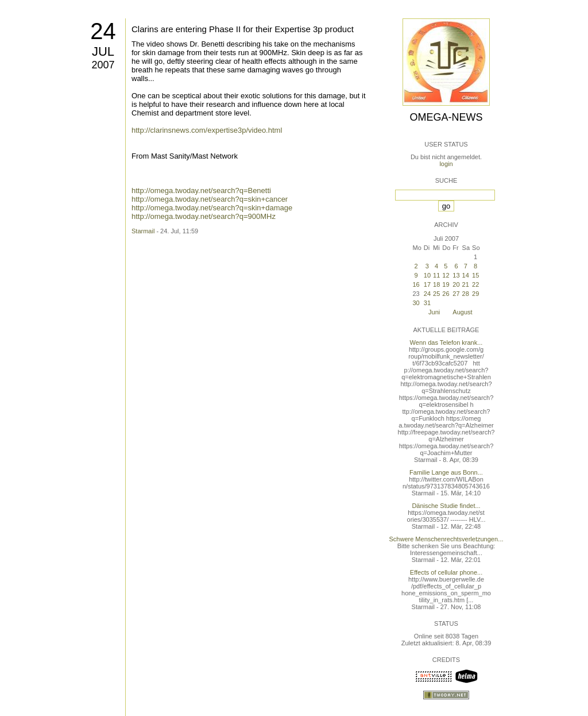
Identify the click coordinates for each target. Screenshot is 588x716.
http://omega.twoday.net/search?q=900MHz (204, 216)
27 (456, 294)
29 (475, 294)
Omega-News (446, 117)
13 (456, 275)
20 (456, 284)
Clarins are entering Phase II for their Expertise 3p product (243, 29)
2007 (103, 65)
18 (436, 284)
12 (446, 275)
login (446, 164)
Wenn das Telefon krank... (446, 342)
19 (446, 284)
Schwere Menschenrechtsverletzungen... (446, 539)
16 (416, 284)
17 (427, 284)
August (462, 312)
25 (436, 294)
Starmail (143, 231)
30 (416, 303)
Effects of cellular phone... (446, 572)
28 (466, 294)
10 (427, 275)
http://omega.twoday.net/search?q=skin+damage (212, 208)
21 (466, 284)
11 (436, 275)
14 (466, 275)
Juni (434, 312)
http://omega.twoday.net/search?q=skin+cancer (210, 199)
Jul (103, 51)
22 (475, 284)
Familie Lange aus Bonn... (446, 472)
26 (446, 294)
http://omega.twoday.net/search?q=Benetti (201, 190)
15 (475, 275)
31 (427, 303)
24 (103, 31)
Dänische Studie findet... (446, 506)
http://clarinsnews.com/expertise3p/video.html (207, 130)
